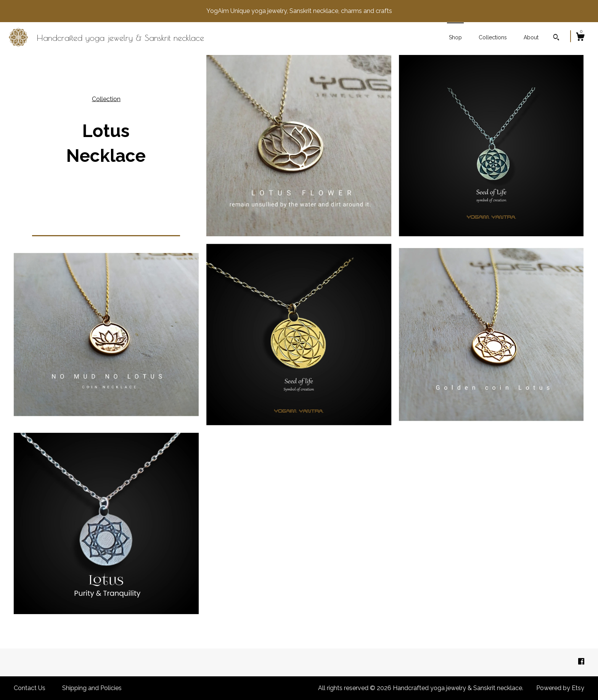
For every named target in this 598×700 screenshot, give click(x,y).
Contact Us (30, 688)
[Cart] (580, 38)
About (531, 37)
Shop (455, 37)
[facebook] (581, 662)
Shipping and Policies (92, 688)
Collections (493, 37)
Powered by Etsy (560, 688)
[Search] (556, 38)
